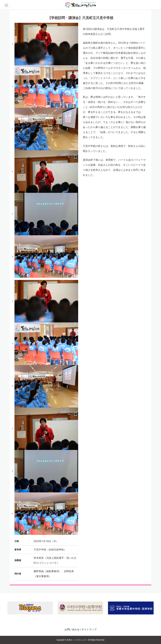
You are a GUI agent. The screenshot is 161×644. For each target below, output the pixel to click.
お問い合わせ (72, 629)
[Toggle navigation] (6, 5)
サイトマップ (89, 629)
